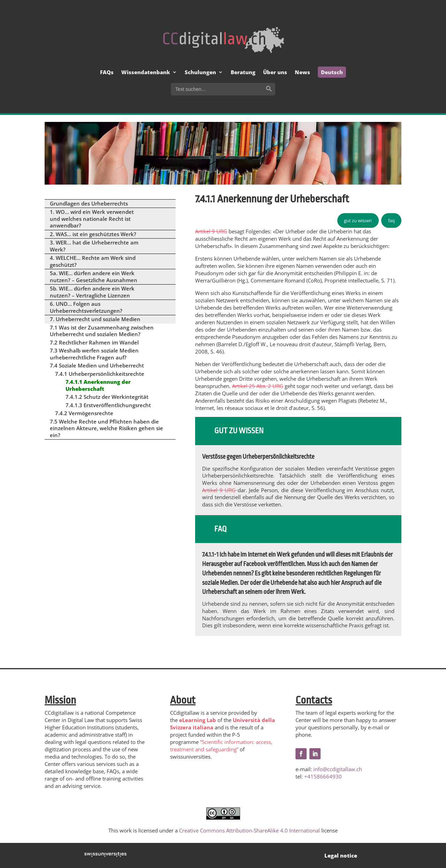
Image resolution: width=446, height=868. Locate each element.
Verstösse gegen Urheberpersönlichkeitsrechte (258, 457)
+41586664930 (323, 776)
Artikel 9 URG (211, 231)
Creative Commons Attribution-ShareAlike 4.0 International (249, 830)
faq (391, 220)
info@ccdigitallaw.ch (338, 769)
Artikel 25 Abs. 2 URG (258, 386)
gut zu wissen (358, 220)
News (302, 73)
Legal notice (341, 855)
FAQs (107, 73)
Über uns (275, 73)
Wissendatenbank (146, 73)
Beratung (243, 73)
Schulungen (200, 73)
